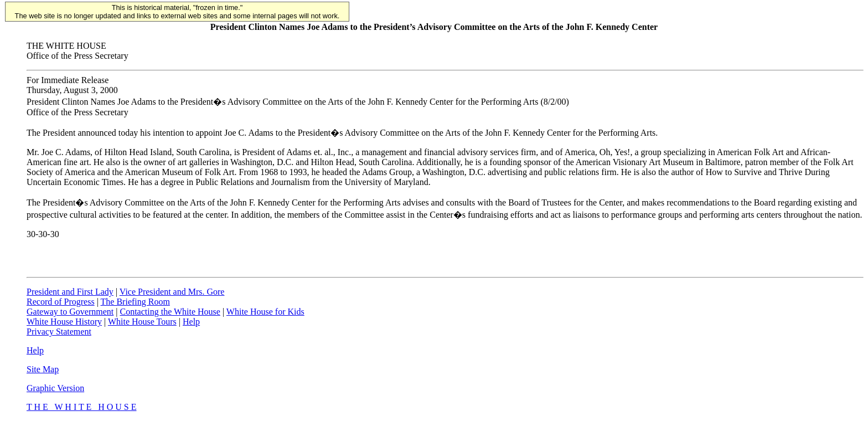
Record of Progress (61, 302)
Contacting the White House (170, 312)
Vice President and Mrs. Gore (172, 292)
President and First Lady (70, 292)
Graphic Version (55, 388)
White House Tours (142, 322)
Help (191, 322)
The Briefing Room (135, 302)
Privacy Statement (59, 332)
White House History (64, 322)
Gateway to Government (70, 312)
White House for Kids (265, 312)
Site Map (43, 369)
